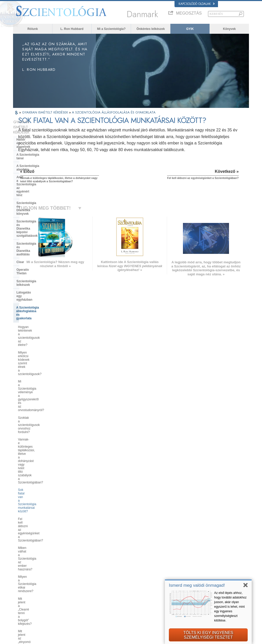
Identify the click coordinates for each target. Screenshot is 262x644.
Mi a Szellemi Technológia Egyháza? (35, 490)
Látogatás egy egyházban (35, 221)
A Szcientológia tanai (32, 137)
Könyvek (229, 29)
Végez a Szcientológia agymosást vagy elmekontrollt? (41, 380)
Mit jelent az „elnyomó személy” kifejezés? (39, 361)
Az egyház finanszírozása (35, 499)
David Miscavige (196, 573)
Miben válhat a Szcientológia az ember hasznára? (40, 328)
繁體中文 (21, 592)
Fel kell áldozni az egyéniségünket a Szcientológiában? (41, 317)
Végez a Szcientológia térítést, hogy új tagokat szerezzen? (39, 391)
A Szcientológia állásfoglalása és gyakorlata (40, 231)
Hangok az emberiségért (137, 563)
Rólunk (33, 29)
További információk (134, 587)
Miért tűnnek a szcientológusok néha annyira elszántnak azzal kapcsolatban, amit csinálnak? (39, 426)
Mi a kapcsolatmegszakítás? (37, 371)
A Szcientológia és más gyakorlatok (33, 455)
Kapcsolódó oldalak (197, 4)
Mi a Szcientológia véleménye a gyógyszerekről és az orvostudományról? (40, 267)
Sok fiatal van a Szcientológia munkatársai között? (38, 306)
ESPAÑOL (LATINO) (77, 572)
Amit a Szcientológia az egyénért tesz (40, 154)
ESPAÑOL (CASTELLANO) (81, 577)
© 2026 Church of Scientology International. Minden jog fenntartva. (55, 639)
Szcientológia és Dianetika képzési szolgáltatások (36, 177)
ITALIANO (70, 586)
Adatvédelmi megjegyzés (157, 639)
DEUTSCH (22, 602)
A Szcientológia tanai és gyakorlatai (144, 558)
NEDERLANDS (25, 597)
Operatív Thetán (28, 206)
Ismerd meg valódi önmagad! (197, 585)
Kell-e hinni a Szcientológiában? (40, 415)
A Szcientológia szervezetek (37, 465)
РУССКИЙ (22, 587)
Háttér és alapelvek (30, 129)
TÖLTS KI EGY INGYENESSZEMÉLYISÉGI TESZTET (208, 635)
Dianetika (192, 558)
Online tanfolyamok (134, 582)
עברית (20, 577)
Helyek (126, 597)
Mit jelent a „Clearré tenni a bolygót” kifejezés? (36, 351)
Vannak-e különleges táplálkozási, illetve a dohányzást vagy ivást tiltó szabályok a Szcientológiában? (41, 293)
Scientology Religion (199, 568)
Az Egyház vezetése (31, 472)
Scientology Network (199, 563)
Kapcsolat (128, 592)
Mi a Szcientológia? (111, 29)
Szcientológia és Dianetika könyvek (36, 166)
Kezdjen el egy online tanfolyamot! (208, 578)
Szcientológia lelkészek (33, 214)
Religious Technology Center (37, 480)
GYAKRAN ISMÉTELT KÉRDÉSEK (46, 112)
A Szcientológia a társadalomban (40, 507)
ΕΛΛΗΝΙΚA (71, 581)
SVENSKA (70, 567)
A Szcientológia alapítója (34, 145)
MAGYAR (70, 557)
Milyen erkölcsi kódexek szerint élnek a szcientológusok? (39, 255)
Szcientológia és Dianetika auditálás (36, 189)
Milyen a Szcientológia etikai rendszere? (37, 339)
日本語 (20, 582)
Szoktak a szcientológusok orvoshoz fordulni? (36, 280)
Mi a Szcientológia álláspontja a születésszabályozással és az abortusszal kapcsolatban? (39, 441)
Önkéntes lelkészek (151, 29)
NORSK (69, 562)
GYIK (190, 29)
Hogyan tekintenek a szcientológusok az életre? (36, 243)
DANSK (20, 567)
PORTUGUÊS (73, 591)
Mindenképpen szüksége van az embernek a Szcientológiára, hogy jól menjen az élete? (41, 404)
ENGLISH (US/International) (33, 557)
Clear (20, 198)
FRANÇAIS (23, 572)
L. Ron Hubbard (72, 29)
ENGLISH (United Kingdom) (33, 562)
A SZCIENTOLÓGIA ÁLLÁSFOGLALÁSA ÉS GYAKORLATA (114, 112)
